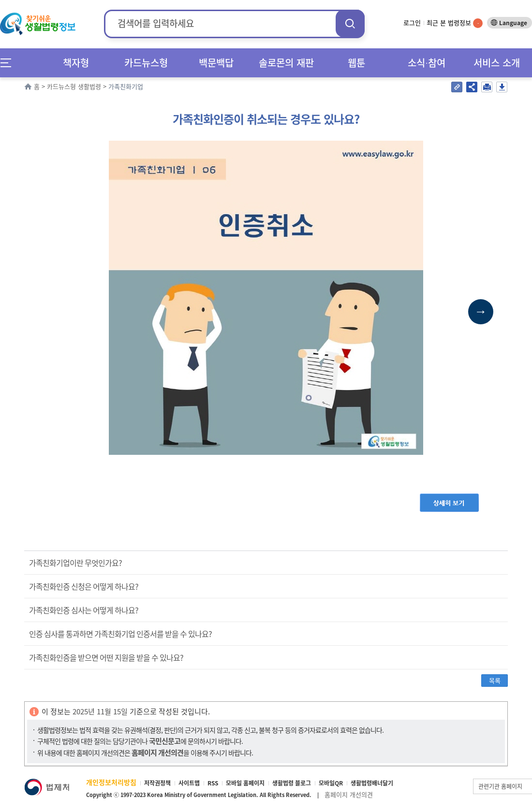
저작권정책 (157, 783)
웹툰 (356, 63)
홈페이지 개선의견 (349, 794)
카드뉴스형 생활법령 (74, 86)
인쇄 (487, 87)
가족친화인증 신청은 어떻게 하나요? (84, 586)
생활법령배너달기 (372, 783)
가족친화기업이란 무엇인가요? (75, 563)
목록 (495, 680)
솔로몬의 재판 (286, 63)
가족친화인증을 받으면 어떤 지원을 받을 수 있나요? (106, 657)
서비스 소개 (497, 63)
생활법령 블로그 (292, 783)
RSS (213, 783)
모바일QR (331, 783)
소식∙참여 (427, 63)
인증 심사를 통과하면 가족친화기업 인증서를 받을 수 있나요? (120, 634)
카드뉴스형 (146, 63)
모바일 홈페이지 (245, 783)
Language (513, 23)
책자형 (76, 63)
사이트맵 (189, 783)
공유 (472, 87)
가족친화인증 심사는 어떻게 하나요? (84, 610)
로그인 (412, 22)
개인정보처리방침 (111, 782)
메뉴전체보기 (9, 63)
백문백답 (216, 63)
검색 (350, 23)
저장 (502, 87)
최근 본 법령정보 (455, 22)
